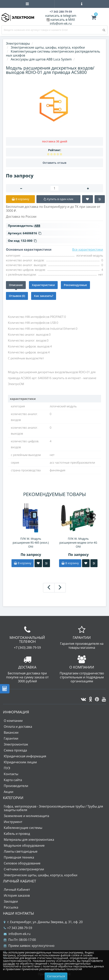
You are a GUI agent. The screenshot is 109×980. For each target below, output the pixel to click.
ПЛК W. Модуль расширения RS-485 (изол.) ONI (31, 543)
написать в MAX (63, 20)
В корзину (23, 563)
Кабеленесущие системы (23, 828)
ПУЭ (7, 768)
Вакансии (11, 732)
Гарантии (11, 738)
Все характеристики (88, 249)
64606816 (32, 233)
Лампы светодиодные (21, 851)
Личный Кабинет (17, 890)
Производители (16, 786)
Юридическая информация (25, 756)
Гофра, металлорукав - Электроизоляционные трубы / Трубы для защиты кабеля (53, 808)
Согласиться (56, 976)
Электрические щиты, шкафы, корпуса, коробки (41, 875)
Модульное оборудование (24, 845)
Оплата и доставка (18, 727)
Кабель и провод (17, 834)
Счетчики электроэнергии (24, 869)
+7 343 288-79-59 (18, 928)
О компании (13, 721)
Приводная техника (19, 857)
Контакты (11, 774)
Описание (16, 285)
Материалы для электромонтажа (29, 840)
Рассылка (11, 907)
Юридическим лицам (20, 762)
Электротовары (18, 43)
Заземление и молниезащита (26, 816)
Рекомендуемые (75, 285)
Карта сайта (13, 780)
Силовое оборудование (22, 863)
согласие (9, 964)
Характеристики (43, 285)
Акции (9, 792)
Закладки (11, 901)
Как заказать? (44, 296)
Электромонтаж (16, 744)
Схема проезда (15, 750)
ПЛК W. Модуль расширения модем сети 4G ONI (78, 543)
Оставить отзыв (54, 163)
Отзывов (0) (17, 296)
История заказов (17, 895)
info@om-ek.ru (61, 24)
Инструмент (13, 822)
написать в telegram (61, 16)
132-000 (29, 241)
